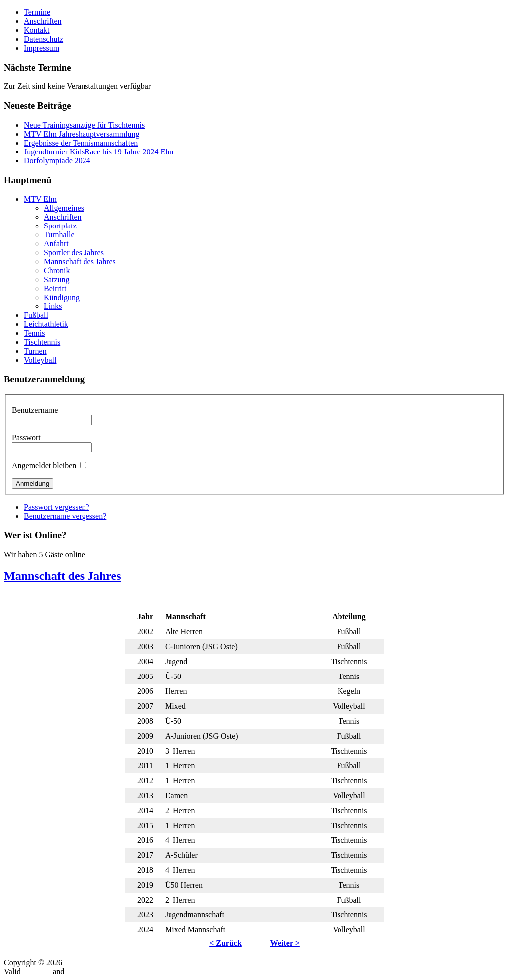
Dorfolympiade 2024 (57, 161)
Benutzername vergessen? (65, 516)
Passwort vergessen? (57, 507)
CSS (73, 971)
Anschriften (43, 21)
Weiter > (285, 943)
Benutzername (35, 410)
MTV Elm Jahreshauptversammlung (82, 134)
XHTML (37, 971)
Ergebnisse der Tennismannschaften (81, 143)
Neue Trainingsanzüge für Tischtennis (84, 125)
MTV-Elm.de (85, 962)
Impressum (42, 48)
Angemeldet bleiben (44, 466)
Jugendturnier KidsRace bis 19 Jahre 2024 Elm (99, 152)
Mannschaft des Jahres (63, 576)
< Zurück (225, 943)
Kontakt (37, 30)
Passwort (26, 437)
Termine (37, 12)
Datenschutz (43, 39)
